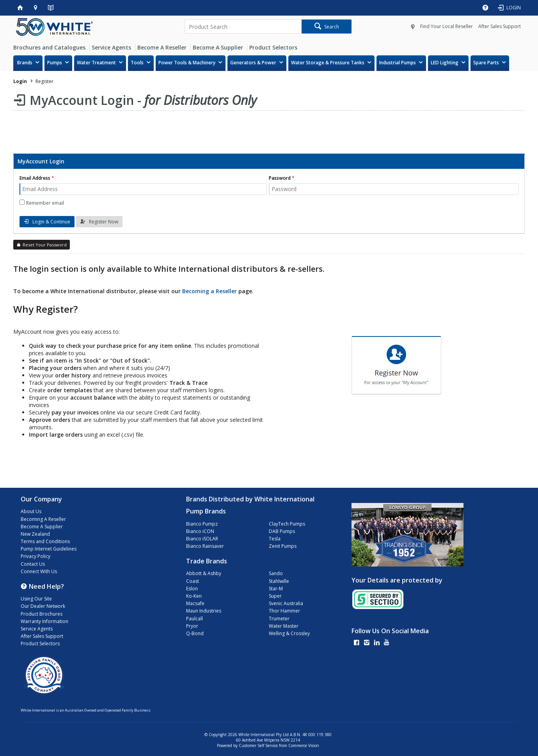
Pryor (192, 626)
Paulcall (194, 619)
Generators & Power (253, 63)
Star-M (276, 589)
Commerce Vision (304, 745)
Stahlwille (279, 581)
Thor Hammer (284, 611)
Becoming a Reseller (210, 291)
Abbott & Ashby (204, 573)
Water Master (284, 626)
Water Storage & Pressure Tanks (328, 63)
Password (280, 178)
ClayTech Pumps (287, 524)
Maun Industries (204, 611)
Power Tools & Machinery (187, 63)
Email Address (35, 178)
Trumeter (279, 619)
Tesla (275, 539)
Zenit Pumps (283, 546)
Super (275, 596)
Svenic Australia (286, 603)
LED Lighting (445, 63)
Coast (193, 581)
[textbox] (243, 27)
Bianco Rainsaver (205, 546)
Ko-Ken (194, 596)
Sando (276, 573)
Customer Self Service (258, 745)
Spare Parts (486, 63)
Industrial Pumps (398, 63)
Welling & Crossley (289, 633)
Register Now (104, 222)
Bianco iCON (200, 531)
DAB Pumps (282, 531)
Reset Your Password (45, 245)
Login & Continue (51, 222)
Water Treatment (96, 63)
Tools (137, 63)
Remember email (45, 203)
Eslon (192, 589)
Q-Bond (195, 633)
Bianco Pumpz (202, 524)
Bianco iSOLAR (202, 539)
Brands (25, 63)
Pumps (55, 63)
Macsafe (195, 603)
